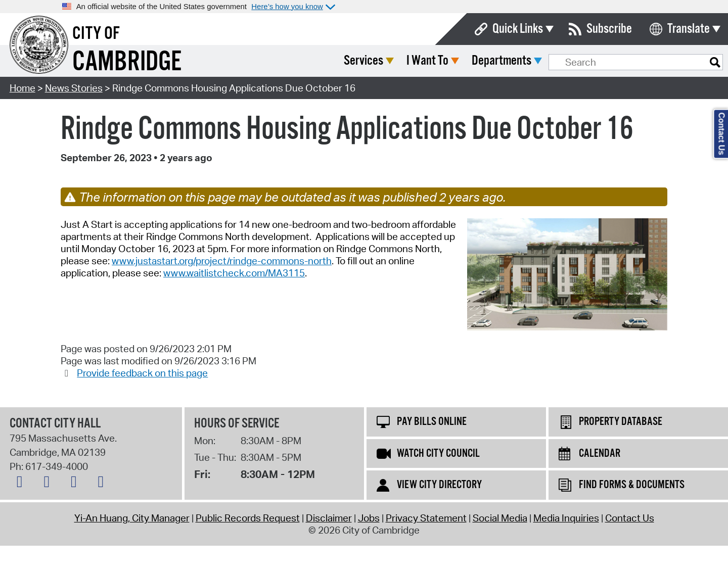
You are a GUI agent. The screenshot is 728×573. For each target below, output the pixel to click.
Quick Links (518, 29)
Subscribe (609, 29)
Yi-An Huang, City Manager (132, 518)
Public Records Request (248, 518)
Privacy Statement (426, 518)
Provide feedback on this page (142, 373)
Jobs (369, 518)
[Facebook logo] (49, 484)
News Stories (74, 88)
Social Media (500, 518)
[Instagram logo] (76, 484)
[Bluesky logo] (22, 484)
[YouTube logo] (103, 484)
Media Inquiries (566, 518)
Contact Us (630, 518)
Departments (577, 61)
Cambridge (127, 62)
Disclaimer (329, 518)
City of (96, 34)
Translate (689, 29)
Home (22, 88)
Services (439, 61)
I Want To (503, 61)
